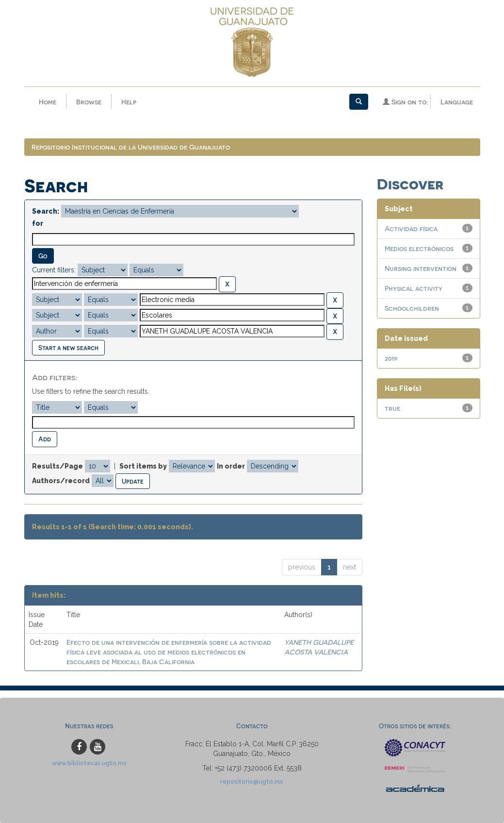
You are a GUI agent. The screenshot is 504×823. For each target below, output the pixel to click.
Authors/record (61, 481)
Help (129, 102)
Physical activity (414, 288)
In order (231, 466)
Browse (89, 102)
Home (48, 102)
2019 (391, 358)
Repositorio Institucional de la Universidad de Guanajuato (131, 147)
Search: (46, 211)
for (38, 223)
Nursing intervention (421, 268)
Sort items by (143, 466)
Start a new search (68, 347)
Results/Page (57, 466)
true (392, 408)
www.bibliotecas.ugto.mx (89, 763)
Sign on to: (405, 102)
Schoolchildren (412, 308)
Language (457, 102)
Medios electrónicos (419, 248)
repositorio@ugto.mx (252, 781)
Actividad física (411, 228)
